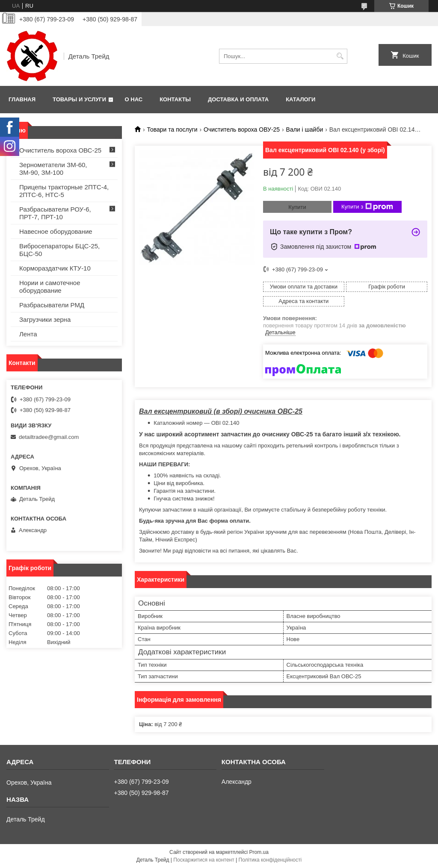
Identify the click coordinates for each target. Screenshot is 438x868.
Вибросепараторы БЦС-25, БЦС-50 (59, 250)
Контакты (175, 99)
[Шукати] (340, 56)
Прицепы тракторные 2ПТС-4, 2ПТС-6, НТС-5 (64, 191)
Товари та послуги (172, 129)
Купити (297, 207)
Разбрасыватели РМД (52, 305)
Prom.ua (259, 852)
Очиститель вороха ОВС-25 (60, 150)
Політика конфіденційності (270, 860)
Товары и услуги (79, 99)
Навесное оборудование (56, 231)
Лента (28, 334)
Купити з (367, 207)
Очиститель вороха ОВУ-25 (242, 129)
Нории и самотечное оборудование (50, 287)
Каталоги (300, 99)
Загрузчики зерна (45, 319)
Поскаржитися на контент (204, 860)
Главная (22, 99)
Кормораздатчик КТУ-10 (55, 268)
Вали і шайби (305, 129)
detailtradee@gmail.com (49, 437)
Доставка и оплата (238, 99)
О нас (134, 99)
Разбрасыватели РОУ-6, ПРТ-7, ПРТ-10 (55, 213)
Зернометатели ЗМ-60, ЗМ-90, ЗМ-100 (53, 169)
